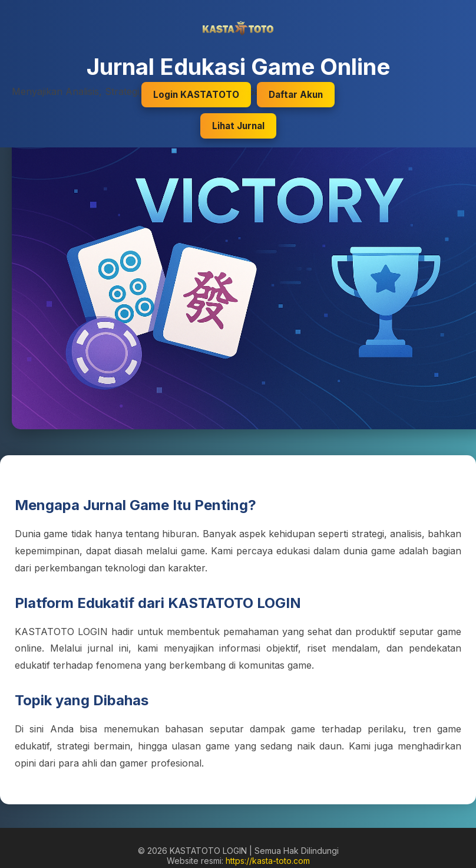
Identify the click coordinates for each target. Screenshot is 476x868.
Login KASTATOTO (196, 95)
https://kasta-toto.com (268, 861)
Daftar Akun (296, 95)
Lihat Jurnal (238, 126)
